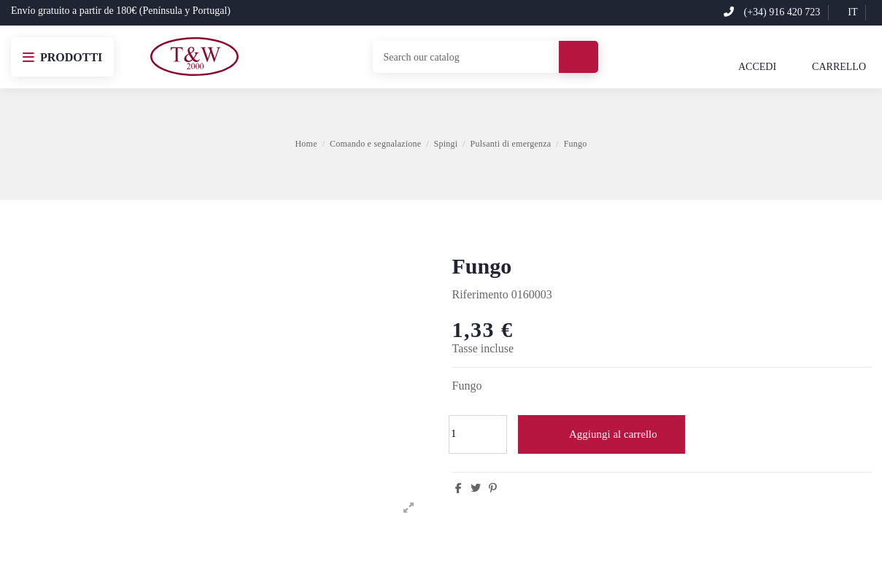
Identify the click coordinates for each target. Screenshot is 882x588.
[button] (62, 57)
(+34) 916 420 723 (772, 12)
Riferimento (480, 294)
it (847, 12)
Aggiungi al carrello (601, 434)
